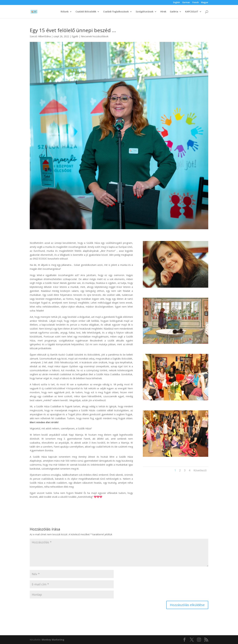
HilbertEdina (44, 36)
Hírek (163, 12)
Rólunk (65, 12)
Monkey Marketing (53, 640)
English (177, 3)
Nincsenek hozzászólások (95, 36)
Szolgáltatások (145, 12)
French (196, 3)
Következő (200, 470)
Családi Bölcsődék (86, 12)
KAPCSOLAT (192, 12)
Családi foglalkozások (116, 12)
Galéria (174, 12)
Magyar (205, 3)
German (186, 3)
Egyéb (75, 36)
